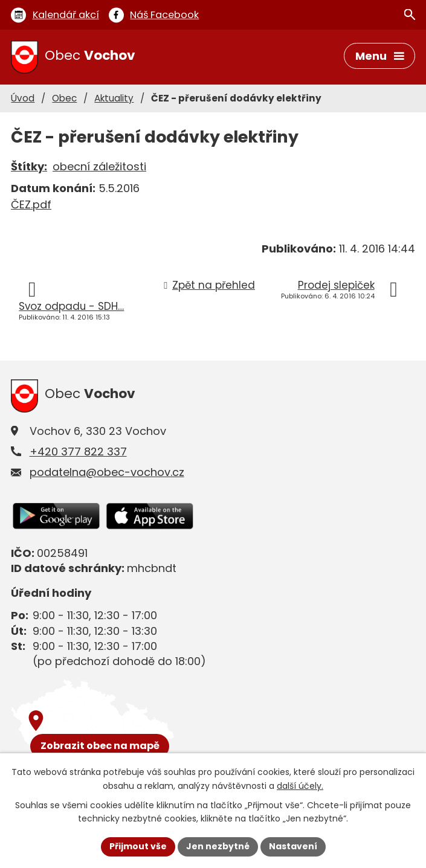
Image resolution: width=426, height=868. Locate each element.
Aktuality (114, 98)
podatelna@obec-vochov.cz (107, 472)
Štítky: (29, 166)
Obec (64, 98)
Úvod (23, 98)
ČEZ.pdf (31, 204)
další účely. (300, 786)
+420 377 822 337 (78, 452)
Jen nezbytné (218, 846)
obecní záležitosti (99, 166)
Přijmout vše (138, 846)
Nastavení (293, 846)
